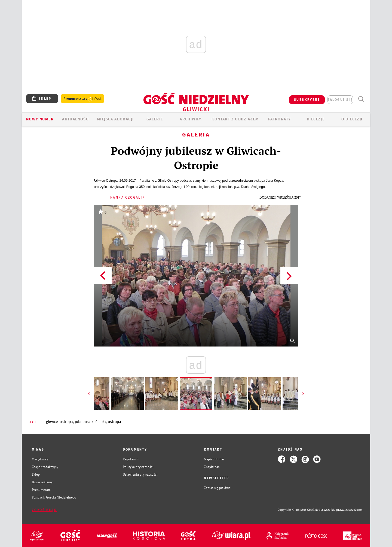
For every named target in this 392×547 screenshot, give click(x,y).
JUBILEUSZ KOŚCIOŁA (90, 422)
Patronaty (280, 119)
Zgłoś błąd (44, 510)
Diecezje (316, 119)
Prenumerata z (82, 99)
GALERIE (155, 119)
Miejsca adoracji (115, 119)
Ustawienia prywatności (140, 474)
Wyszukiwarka (361, 99)
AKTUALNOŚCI (76, 119)
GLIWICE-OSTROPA (59, 422)
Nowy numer (40, 119)
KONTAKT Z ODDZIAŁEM (235, 119)
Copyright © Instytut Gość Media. (301, 510)
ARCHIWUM (191, 119)
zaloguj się (340, 100)
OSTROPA (114, 422)
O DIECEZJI (352, 119)
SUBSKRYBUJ (307, 100)
